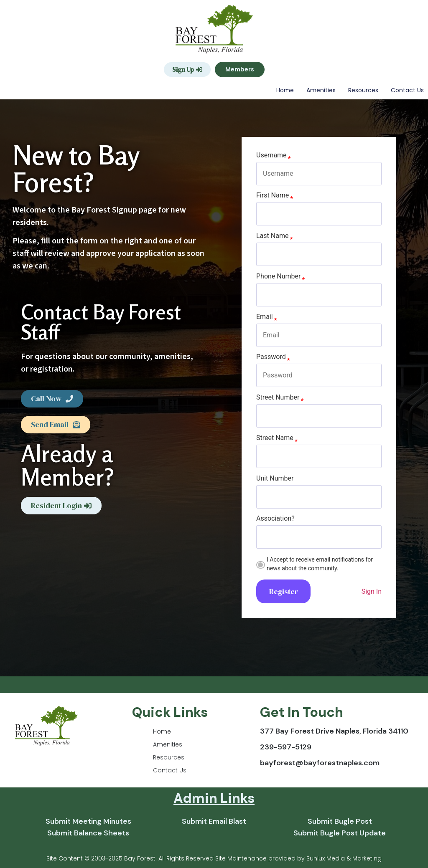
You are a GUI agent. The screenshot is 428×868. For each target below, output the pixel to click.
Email (265, 317)
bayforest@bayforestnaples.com (320, 763)
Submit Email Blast (214, 821)
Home (285, 90)
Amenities (321, 90)
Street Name (275, 438)
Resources (363, 90)
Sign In (372, 591)
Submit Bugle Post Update (340, 833)
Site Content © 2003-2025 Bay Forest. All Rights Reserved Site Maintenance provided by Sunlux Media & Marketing (214, 858)
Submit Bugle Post (340, 821)
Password (271, 357)
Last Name (272, 236)
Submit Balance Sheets (88, 833)
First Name (273, 195)
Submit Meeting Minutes (88, 821)
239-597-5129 (286, 747)
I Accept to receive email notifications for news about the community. (320, 564)
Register (284, 591)
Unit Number (275, 478)
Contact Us (407, 90)
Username (271, 155)
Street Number (278, 397)
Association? (275, 519)
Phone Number (278, 276)
